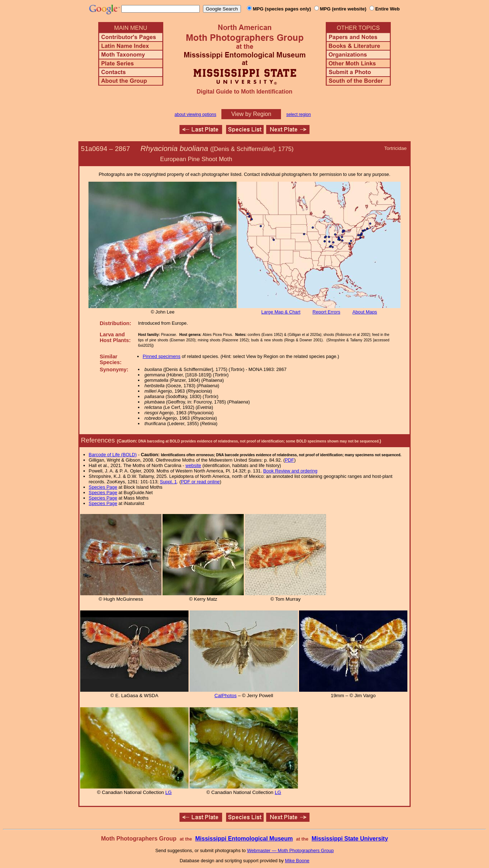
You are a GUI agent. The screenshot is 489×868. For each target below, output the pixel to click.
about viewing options (195, 115)
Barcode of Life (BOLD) (113, 455)
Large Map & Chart (281, 312)
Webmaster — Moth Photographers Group (290, 850)
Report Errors (326, 312)
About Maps (365, 312)
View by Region (251, 114)
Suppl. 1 (168, 482)
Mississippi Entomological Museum (244, 839)
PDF (290, 460)
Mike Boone (297, 861)
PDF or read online (200, 482)
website (193, 465)
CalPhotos (226, 696)
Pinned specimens (162, 356)
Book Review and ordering (290, 471)
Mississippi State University (350, 839)
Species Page (103, 487)
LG (169, 792)
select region (299, 115)
